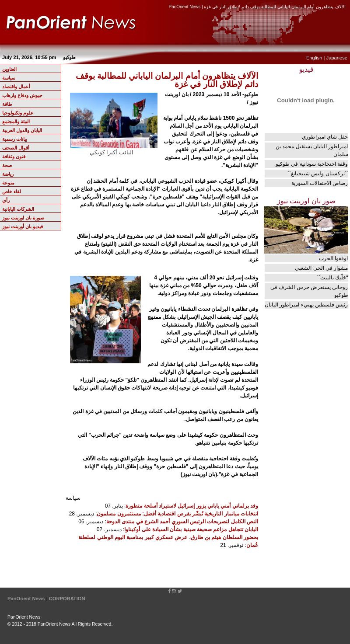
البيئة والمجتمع (16, 122)
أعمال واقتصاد (16, 87)
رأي (6, 200)
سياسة (9, 78)
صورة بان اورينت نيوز (23, 218)
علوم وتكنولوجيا (18, 113)
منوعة (8, 183)
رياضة (8, 174)
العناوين (9, 69)
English (314, 58)
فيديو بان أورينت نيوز (23, 226)
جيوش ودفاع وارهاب (22, 95)
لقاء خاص (12, 191)
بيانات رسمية (15, 139)
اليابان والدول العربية (22, 130)
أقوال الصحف (16, 148)
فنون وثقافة (14, 157)
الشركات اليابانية (18, 209)
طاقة (7, 104)
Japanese (337, 58)
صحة (7, 165)
